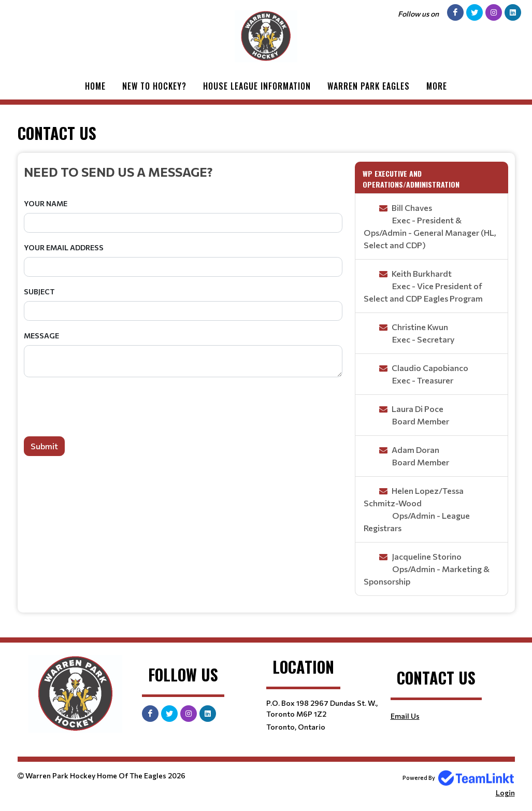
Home (95, 86)
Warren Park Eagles (369, 86)
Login (505, 793)
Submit (44, 446)
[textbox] (183, 172)
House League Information (257, 86)
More (437, 86)
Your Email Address (64, 247)
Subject (39, 291)
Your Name (46, 203)
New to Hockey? (154, 86)
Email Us (405, 716)
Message (41, 336)
